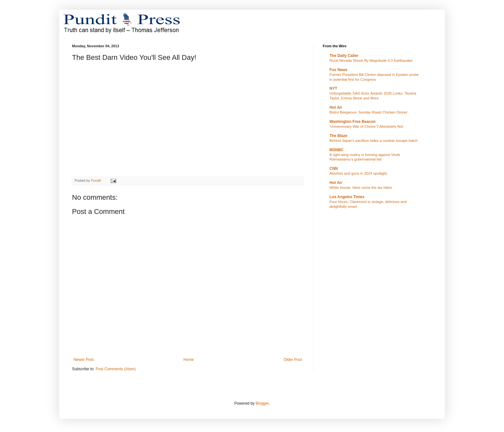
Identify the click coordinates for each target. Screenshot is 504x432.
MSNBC (337, 150)
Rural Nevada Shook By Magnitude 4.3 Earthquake (371, 60)
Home (189, 360)
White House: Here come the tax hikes (361, 188)
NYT (333, 88)
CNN (334, 169)
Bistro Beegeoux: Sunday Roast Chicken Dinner (369, 112)
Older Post (293, 360)
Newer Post (84, 360)
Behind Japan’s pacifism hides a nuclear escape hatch (373, 141)
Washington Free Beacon (353, 122)
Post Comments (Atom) (116, 369)
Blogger (262, 403)
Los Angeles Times (347, 197)
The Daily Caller (344, 56)
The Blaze (338, 136)
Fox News (338, 70)
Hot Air (336, 107)
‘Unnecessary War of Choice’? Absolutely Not (366, 126)
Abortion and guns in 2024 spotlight (358, 173)
